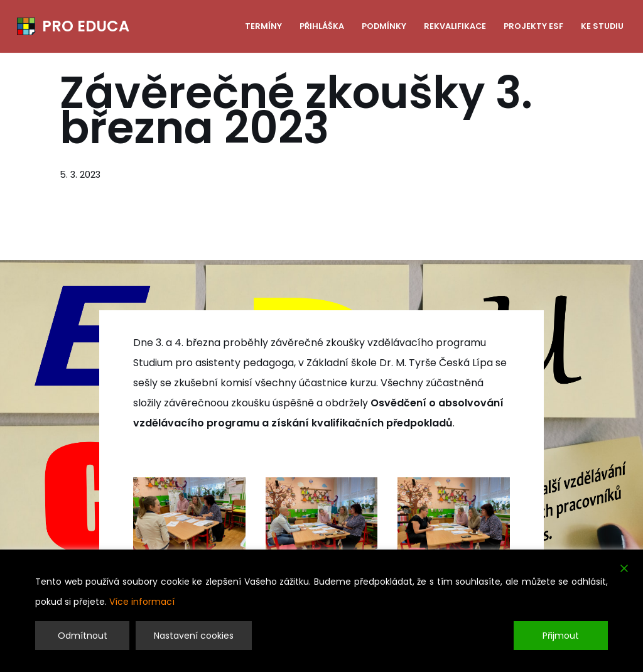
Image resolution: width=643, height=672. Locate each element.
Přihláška (322, 26)
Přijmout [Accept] (561, 636)
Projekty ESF (533, 26)
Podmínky (384, 26)
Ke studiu (602, 26)
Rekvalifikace (455, 26)
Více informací (142, 602)
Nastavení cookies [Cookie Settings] (194, 636)
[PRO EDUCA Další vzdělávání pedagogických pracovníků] (73, 26)
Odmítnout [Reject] (83, 636)
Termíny (263, 26)
